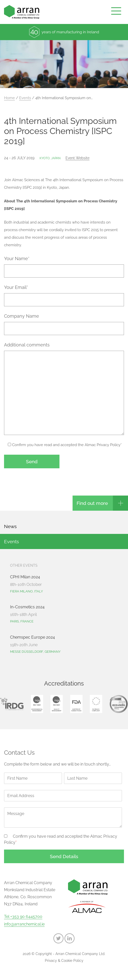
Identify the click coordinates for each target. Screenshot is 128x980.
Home (9, 98)
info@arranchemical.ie (24, 924)
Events (25, 98)
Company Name (22, 316)
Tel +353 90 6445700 (23, 917)
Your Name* (17, 258)
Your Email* (16, 287)
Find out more (92, 503)
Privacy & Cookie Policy (64, 961)
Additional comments (27, 345)
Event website (77, 158)
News (10, 526)
